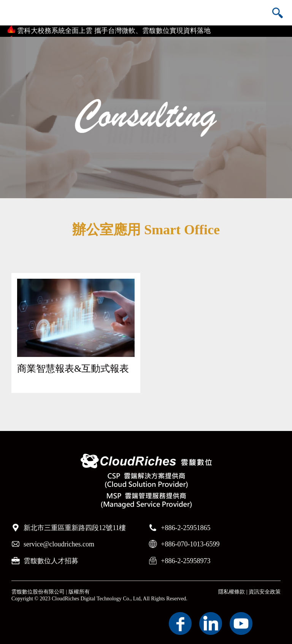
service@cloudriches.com (59, 544)
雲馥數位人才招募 (51, 561)
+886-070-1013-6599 (190, 544)
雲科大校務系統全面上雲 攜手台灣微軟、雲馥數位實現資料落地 (114, 32)
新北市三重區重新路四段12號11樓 (75, 528)
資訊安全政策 (265, 592)
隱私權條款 (232, 592)
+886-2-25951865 (186, 528)
